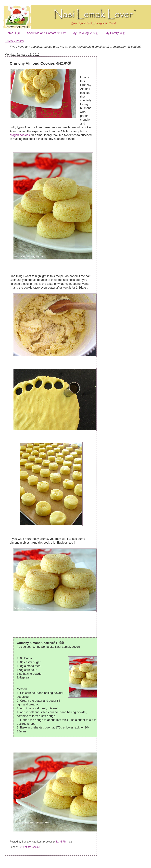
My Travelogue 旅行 (86, 33)
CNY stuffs (25, 847)
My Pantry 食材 (115, 33)
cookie (36, 847)
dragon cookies (20, 135)
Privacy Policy (15, 41)
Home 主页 (13, 33)
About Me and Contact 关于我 (46, 33)
